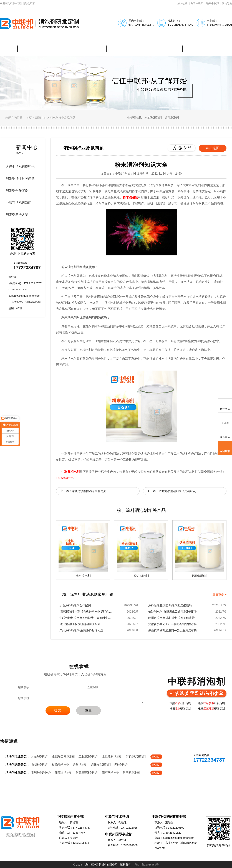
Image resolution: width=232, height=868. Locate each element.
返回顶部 (225, 448)
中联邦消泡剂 (70, 472)
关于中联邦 (197, 3)
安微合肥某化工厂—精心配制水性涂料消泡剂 (175, 624)
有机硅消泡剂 (40, 765)
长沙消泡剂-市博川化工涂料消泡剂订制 (173, 612)
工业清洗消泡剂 (89, 757)
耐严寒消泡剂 (131, 773)
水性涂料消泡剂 (112, 757)
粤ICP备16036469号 (147, 865)
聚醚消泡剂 (80, 765)
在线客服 (194, 770)
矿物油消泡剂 (61, 765)
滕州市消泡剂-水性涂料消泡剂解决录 (171, 618)
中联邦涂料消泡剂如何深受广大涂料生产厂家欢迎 (86, 618)
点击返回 (213, 148)
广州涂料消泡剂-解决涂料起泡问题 (81, 630)
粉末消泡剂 (130, 197)
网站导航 (227, 3)
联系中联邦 (213, 3)
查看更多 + (220, 594)
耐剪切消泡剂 (111, 773)
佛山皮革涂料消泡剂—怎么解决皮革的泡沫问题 (175, 630)
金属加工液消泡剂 (64, 757)
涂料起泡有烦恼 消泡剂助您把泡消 (170, 605)
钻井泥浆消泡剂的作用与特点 (177, 491)
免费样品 (217, 770)
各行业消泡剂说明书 (20, 167)
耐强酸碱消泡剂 (41, 773)
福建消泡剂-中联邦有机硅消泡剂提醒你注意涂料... (86, 612)
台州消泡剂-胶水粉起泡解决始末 (80, 624)
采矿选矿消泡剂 (136, 757)
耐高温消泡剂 (64, 773)
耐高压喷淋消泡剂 (87, 773)
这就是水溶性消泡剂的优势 (89, 491)
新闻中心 (41, 118)
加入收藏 (182, 3)
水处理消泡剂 (40, 757)
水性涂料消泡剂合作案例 (75, 605)
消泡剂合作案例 (17, 191)
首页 (29, 118)
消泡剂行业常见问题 (63, 118)
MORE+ (156, 757)
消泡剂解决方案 (17, 215)
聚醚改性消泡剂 (101, 765)
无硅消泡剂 (121, 765)
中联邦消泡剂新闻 (19, 203)
